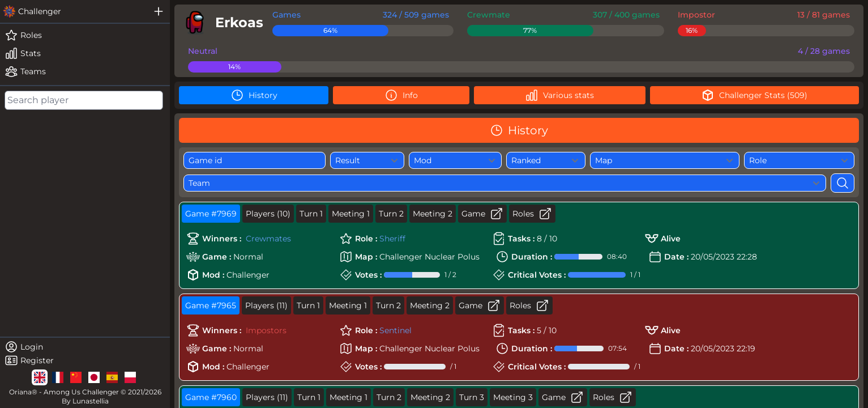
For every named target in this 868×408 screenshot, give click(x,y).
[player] (221, 23)
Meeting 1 (351, 214)
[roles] (85, 35)
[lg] (40, 377)
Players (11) (266, 305)
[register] (85, 360)
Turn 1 (311, 214)
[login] (85, 347)
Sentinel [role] (395, 330)
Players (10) (268, 214)
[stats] (85, 53)
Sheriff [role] (392, 239)
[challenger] (74, 11)
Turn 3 (472, 397)
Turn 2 (391, 214)
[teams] (85, 71)
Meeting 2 (433, 214)
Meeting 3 (513, 397)
